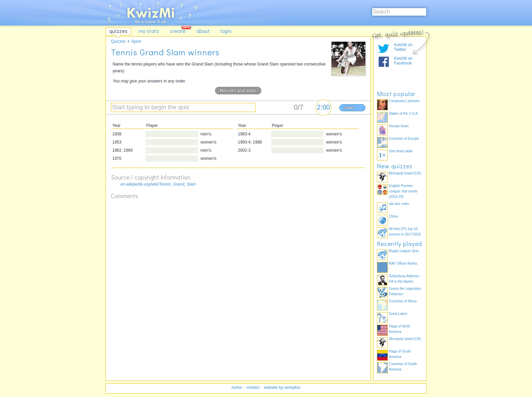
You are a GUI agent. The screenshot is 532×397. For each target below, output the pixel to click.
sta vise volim (399, 204)
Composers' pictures (404, 101)
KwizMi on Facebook (403, 61)
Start (349, 108)
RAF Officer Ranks (403, 263)
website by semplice (282, 387)
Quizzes (118, 41)
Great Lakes (398, 314)
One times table (401, 151)
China (393, 216)
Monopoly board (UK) (405, 339)
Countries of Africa (403, 301)
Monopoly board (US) (405, 173)
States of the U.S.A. (404, 114)
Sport (136, 41)
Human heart (399, 126)
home (237, 387)
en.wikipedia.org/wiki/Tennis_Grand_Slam (158, 184)
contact (253, 387)
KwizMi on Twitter (403, 47)
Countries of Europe (404, 139)
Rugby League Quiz (404, 251)
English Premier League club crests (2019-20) (403, 191)
